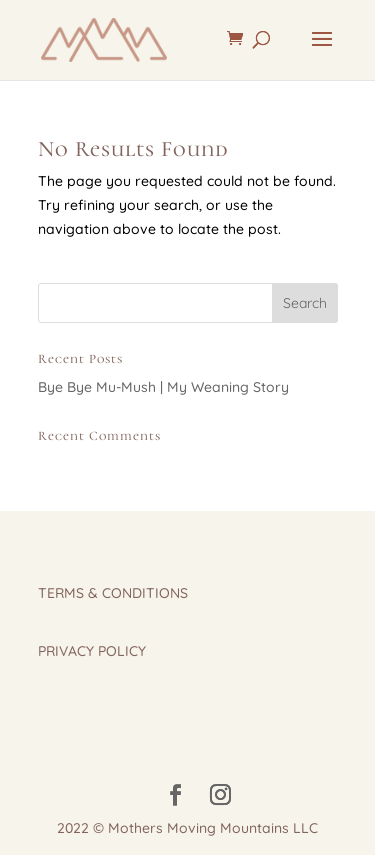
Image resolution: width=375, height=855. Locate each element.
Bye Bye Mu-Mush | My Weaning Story (163, 387)
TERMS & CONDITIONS (113, 593)
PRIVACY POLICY (92, 651)
